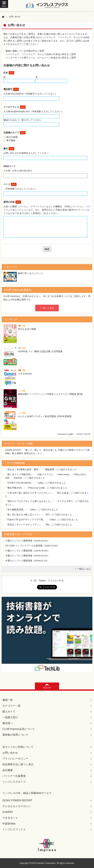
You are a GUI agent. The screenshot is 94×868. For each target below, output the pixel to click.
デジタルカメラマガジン (17, 806)
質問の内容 (12, 202)
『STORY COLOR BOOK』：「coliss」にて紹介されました (36, 483)
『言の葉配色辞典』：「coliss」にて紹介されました (32, 510)
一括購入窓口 (10, 717)
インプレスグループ (14, 782)
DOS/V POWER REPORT (17, 800)
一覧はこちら (84, 569)
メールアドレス (14, 107)
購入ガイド (9, 712)
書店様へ (8, 723)
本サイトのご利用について (18, 747)
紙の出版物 (12, 137)
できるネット (10, 818)
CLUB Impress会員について (19, 729)
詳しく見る (48, 308)
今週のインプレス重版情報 (19, 541)
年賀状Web (9, 824)
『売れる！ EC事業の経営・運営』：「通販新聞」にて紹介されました (41, 469)
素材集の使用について (15, 735)
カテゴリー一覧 (11, 706)
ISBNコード (9, 166)
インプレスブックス (14, 829)
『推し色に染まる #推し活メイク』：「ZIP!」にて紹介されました (39, 515)
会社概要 (8, 770)
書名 (9, 148)
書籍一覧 (8, 700)
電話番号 (11, 89)
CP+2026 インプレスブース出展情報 (24, 546)
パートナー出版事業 (14, 776)
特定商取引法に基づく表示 (18, 764)
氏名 (9, 73)
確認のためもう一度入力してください (23, 120)
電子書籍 (11, 140)
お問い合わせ (10, 753)
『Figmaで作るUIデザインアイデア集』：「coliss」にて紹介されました (42, 520)
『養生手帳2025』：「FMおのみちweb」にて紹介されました (36, 488)
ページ (10, 184)
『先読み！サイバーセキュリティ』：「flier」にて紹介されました (39, 525)
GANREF (8, 812)
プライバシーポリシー (15, 759)
